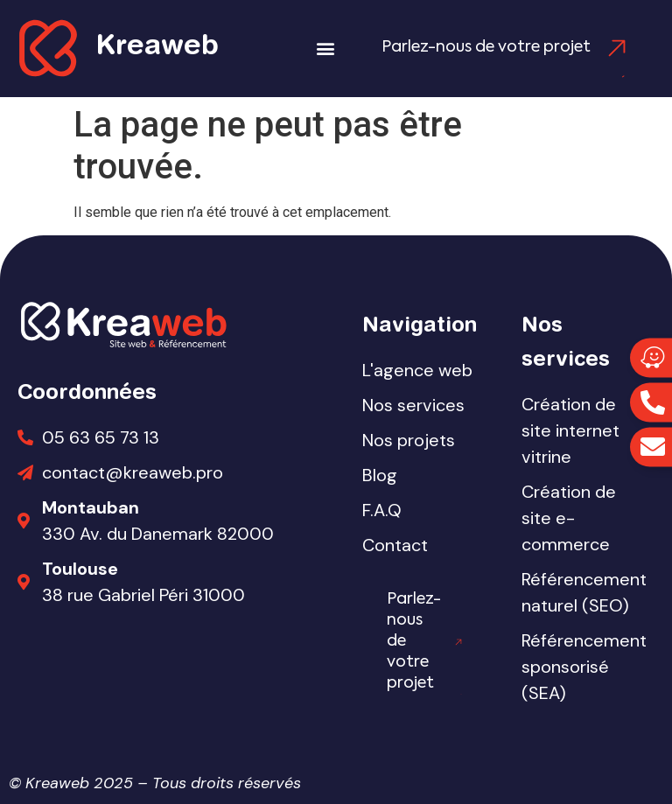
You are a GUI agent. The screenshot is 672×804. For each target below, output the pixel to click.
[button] (325, 49)
